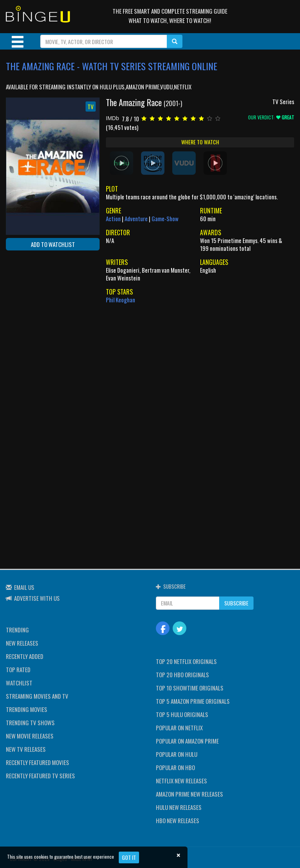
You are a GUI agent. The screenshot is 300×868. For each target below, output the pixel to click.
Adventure (136, 218)
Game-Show (165, 218)
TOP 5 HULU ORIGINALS (182, 714)
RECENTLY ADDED (25, 656)
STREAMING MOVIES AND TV (37, 696)
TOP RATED (18, 669)
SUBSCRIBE (236, 603)
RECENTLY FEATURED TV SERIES (40, 776)
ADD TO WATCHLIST (53, 244)
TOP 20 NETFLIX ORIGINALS (186, 661)
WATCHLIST (19, 683)
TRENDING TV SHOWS (30, 722)
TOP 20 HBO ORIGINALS (182, 675)
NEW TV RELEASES (26, 749)
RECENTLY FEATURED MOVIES (37, 762)
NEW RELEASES (22, 643)
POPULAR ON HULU (177, 754)
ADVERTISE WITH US (37, 598)
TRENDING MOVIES (27, 709)
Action (113, 218)
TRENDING (17, 630)
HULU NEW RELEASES (179, 807)
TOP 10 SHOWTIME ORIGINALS (190, 688)
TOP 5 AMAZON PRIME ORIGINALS (193, 701)
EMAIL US (24, 587)
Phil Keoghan (121, 300)
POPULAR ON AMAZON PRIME (187, 741)
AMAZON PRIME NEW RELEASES (189, 794)
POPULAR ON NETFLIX (179, 728)
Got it (129, 857)
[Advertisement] (41, 307)
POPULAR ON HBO (175, 767)
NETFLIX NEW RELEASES (181, 781)
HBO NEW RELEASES (178, 820)
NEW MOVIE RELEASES (30, 736)
